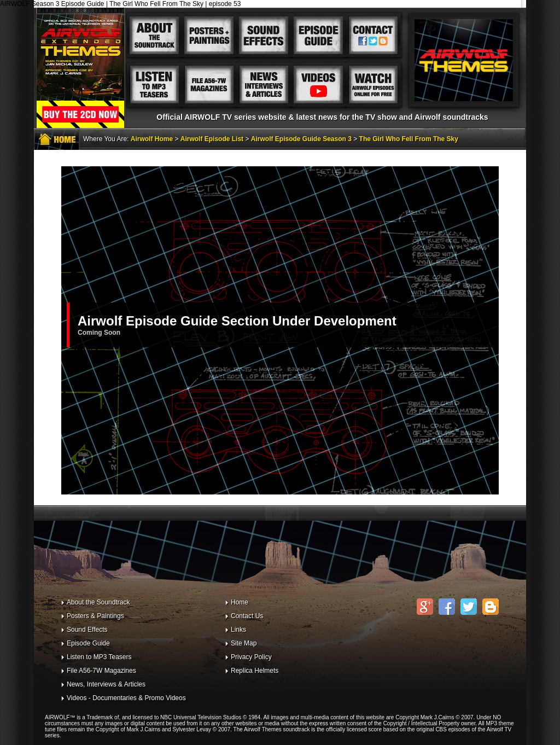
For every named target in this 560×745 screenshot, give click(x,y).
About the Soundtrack (98, 602)
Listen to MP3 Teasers (99, 657)
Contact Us (247, 616)
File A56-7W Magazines (101, 671)
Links (238, 630)
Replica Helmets (255, 671)
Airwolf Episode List (212, 139)
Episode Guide (88, 643)
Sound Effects (87, 630)
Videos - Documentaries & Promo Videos (126, 698)
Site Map (244, 643)
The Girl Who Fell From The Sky (409, 139)
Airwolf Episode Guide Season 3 (301, 139)
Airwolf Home (152, 139)
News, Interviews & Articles (106, 684)
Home (240, 602)
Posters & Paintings (95, 616)
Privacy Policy (251, 657)
